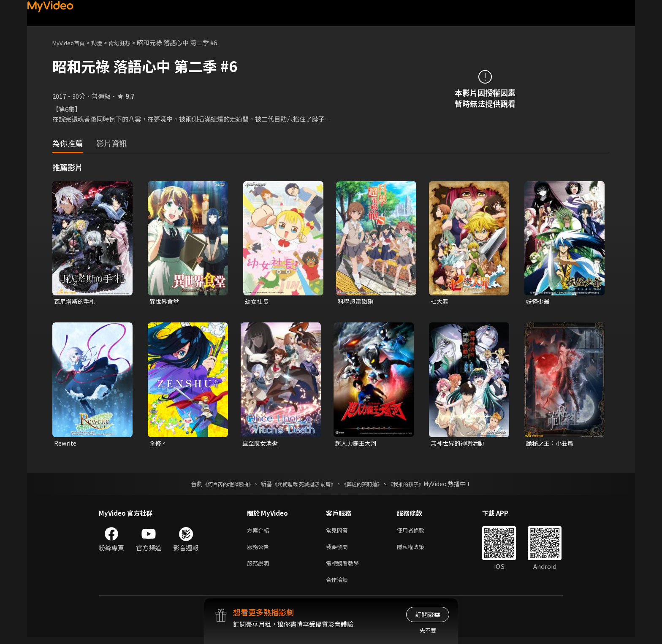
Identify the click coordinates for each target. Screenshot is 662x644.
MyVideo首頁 (72, 42)
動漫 (103, 42)
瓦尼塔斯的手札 (76, 302)
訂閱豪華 (428, 614)
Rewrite (66, 444)
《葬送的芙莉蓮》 (368, 485)
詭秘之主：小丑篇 (551, 444)
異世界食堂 (165, 302)
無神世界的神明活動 (459, 444)
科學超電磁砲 (357, 302)
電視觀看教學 (345, 568)
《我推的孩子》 (418, 485)
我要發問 (339, 550)
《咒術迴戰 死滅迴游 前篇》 (302, 485)
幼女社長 (258, 302)
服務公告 (260, 550)
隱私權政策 (418, 550)
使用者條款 (418, 532)
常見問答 (339, 532)
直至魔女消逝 (261, 444)
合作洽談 (339, 586)
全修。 (159, 444)
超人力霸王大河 (357, 444)
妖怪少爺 (539, 302)
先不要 (428, 630)
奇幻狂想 (129, 42)
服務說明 (260, 568)
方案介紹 (260, 532)
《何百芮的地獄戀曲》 (217, 485)
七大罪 (440, 302)
